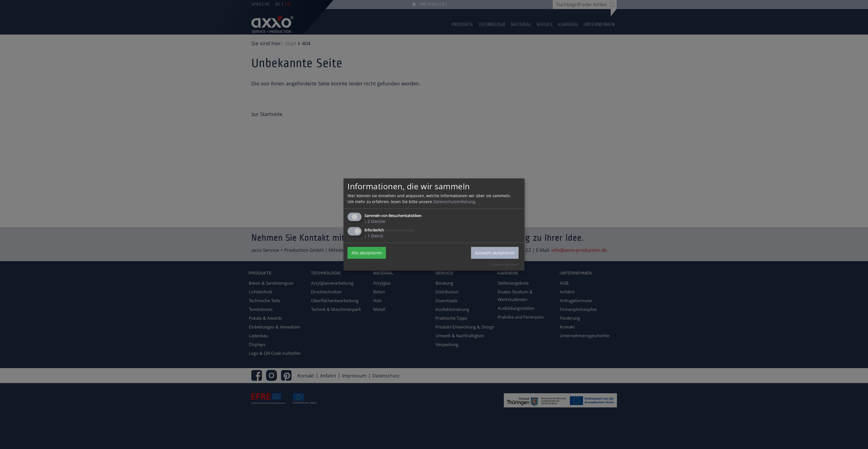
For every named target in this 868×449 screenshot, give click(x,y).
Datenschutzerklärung (454, 201)
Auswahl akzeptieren (495, 253)
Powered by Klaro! (505, 264)
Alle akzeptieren (367, 253)
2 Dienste (375, 221)
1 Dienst (374, 236)
